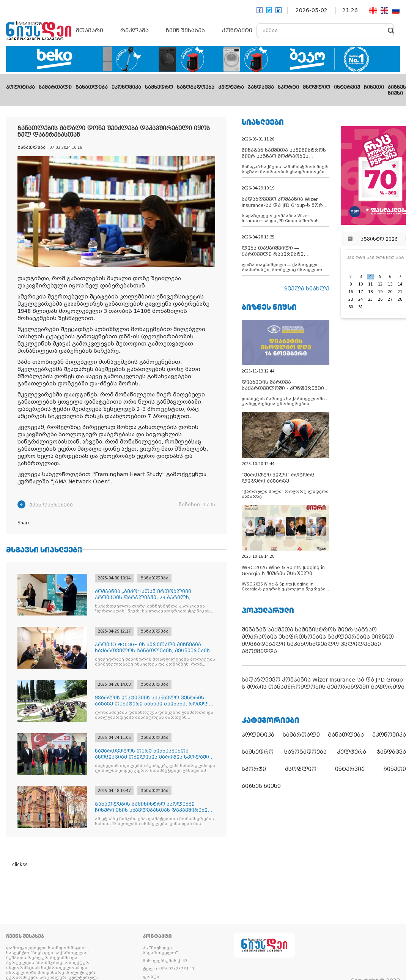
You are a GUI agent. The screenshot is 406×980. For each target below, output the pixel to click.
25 (370, 299)
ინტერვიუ (347, 87)
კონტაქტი (237, 30)
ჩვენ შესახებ (185, 30)
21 (400, 292)
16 (351, 292)
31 (360, 307)
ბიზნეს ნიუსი (261, 786)
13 (390, 284)
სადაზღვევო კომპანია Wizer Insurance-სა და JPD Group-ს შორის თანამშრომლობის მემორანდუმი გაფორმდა (323, 683)
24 (360, 299)
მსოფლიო (316, 87)
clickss (20, 865)
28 (400, 299)
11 (370, 284)
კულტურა (231, 87)
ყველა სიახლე (307, 289)
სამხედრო (159, 87)
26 (380, 299)
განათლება (92, 87)
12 (380, 284)
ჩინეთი (374, 87)
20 (390, 292)
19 (380, 292)
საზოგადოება (196, 87)
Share (24, 523)
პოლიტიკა (20, 87)
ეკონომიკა (126, 87)
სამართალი (55, 87)
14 (400, 284)
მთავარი (90, 30)
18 (370, 292)
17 (360, 292)
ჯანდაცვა (261, 87)
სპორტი (288, 87)
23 (351, 299)
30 (351, 307)
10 (360, 284)
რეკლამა (135, 30)
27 (390, 299)
